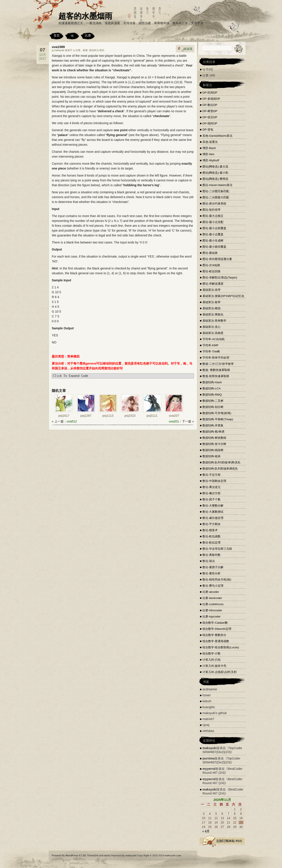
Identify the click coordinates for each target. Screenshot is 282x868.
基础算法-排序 (211, 290)
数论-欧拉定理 (211, 543)
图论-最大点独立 (213, 216)
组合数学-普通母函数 (216, 641)
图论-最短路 (210, 253)
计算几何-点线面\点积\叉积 (220, 672)
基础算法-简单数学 (214, 321)
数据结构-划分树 (213, 407)
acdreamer (210, 689)
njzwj (206, 725)
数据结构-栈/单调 (213, 432)
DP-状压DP (210, 117)
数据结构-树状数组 (214, 438)
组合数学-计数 (211, 653)
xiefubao (208, 731)
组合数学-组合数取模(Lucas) (221, 647)
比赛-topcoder (211, 616)
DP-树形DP (210, 111)
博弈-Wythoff (211, 160)
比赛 (88, 35)
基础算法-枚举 (211, 302)
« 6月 (206, 831)
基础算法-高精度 (213, 333)
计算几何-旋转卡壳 (214, 666)
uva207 (174, 416)
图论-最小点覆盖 (213, 234)
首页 (57, 35)
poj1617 (64, 416)
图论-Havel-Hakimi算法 (217, 185)
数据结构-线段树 (213, 450)
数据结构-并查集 (213, 425)
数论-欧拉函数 (211, 536)
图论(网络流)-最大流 (215, 167)
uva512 (72, 421)
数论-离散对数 (211, 555)
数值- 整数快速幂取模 (216, 370)
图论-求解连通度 (213, 284)
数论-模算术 (210, 530)
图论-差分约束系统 (214, 204)
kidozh (207, 701)
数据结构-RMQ (212, 395)
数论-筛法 (209, 561)
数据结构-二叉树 (213, 401)
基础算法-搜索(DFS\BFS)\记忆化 (223, 296)
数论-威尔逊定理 (213, 518)
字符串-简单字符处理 (216, 358)
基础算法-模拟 (97, 50)
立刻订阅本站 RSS (229, 841)
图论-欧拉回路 (211, 271)
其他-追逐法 (210, 142)
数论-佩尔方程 (211, 493)
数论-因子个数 (211, 499)
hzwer (207, 695)
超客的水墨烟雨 (85, 16)
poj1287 (86, 416)
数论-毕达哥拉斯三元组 (217, 549)
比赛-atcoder (211, 592)
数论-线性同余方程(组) (217, 580)
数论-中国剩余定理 (214, 481)
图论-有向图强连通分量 (217, 259)
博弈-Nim (208, 154)
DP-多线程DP (211, 99)
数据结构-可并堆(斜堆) (217, 413)
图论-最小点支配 (213, 222)
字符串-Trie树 (211, 351)
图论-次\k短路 (211, 265)
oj (72, 35)
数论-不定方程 (211, 475)
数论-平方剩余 (211, 524)
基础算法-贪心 (211, 327)
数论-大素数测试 (213, 512)
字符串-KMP (210, 345)
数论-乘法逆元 (211, 487)
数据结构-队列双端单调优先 (220, 469)
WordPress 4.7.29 (76, 855)
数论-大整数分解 (213, 506)
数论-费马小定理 (213, 586)
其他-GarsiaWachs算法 (217, 136)
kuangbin (209, 707)
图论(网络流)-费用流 (215, 179)
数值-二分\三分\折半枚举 (218, 364)
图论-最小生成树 (213, 240)
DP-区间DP (210, 93)
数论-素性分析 (211, 573)
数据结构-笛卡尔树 (214, 444)
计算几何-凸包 (211, 660)
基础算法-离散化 (213, 314)
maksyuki (210, 748)
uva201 (174, 421)
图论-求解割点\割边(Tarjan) (220, 277)
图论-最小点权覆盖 (214, 228)
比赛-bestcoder (212, 598)
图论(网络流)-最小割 (215, 173)
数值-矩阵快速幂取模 (216, 376)
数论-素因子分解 (213, 567)
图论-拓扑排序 (211, 210)
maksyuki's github (215, 713)
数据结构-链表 (211, 456)
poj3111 (152, 416)
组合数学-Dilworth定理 (217, 629)
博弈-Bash (209, 148)
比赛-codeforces (213, 604)
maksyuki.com (173, 855)
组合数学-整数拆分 (214, 635)
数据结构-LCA (211, 388)
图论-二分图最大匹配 (216, 197)
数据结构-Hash (212, 382)
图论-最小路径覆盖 (214, 247)
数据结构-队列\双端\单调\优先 (221, 462)
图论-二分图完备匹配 (216, 191)
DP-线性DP (210, 123)
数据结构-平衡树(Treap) (218, 419)
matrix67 (208, 719)
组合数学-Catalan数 (215, 623)
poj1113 (108, 416)
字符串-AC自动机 (214, 339)
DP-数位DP (210, 105)
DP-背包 (208, 130)
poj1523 (130, 416)
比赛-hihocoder (212, 610)
